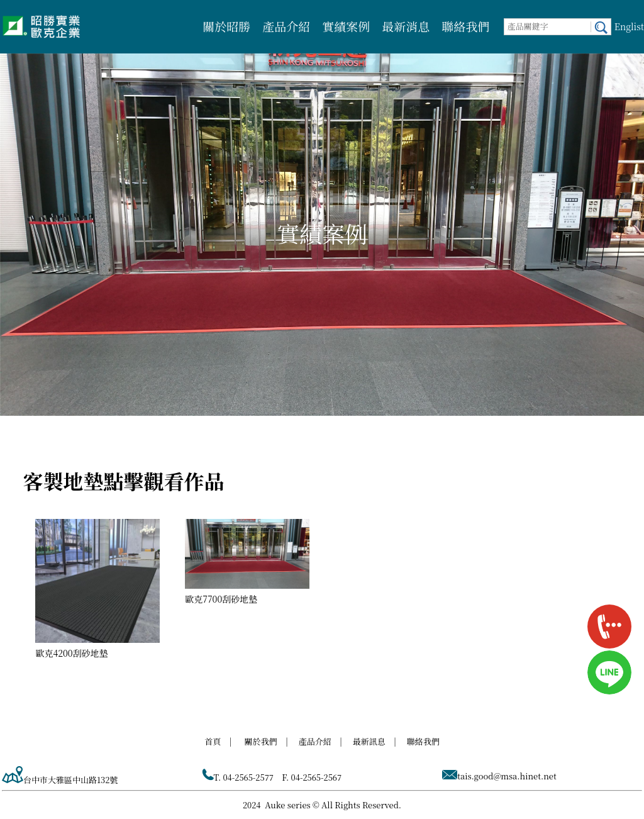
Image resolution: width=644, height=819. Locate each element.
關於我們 (261, 741)
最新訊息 (369, 741)
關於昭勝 (226, 26)
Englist (629, 26)
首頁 (213, 741)
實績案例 (346, 26)
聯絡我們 (465, 26)
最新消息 (406, 26)
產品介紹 (286, 26)
